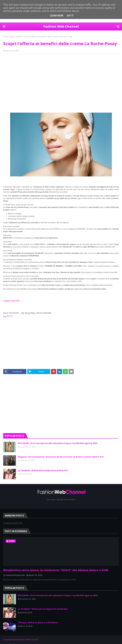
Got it (70, 16)
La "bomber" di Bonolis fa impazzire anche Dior (43, 470)
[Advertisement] (61, 79)
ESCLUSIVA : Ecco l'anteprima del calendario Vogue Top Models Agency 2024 (58, 443)
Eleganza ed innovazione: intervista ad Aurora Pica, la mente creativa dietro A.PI (61, 457)
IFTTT (10, 316)
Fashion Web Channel (61, 26)
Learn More (57, 16)
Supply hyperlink (11, 301)
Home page (8, 37)
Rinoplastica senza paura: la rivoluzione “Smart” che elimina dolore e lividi (56, 570)
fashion (19, 37)
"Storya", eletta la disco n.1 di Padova (38, 622)
